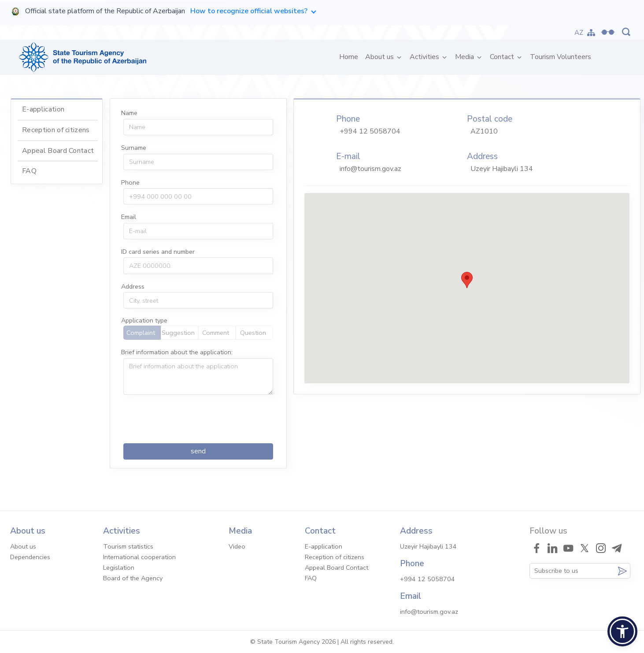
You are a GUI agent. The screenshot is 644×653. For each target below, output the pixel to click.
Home (350, 57)
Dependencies (30, 557)
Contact (503, 57)
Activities (425, 57)
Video (237, 546)
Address (133, 286)
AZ (579, 33)
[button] (622, 631)
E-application (43, 109)
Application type (144, 320)
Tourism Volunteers (561, 57)
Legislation (119, 568)
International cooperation (139, 557)
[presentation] (190, 419)
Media (465, 57)
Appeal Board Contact (58, 151)
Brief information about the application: (177, 352)
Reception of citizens (56, 130)
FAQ (29, 171)
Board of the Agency (133, 578)
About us (380, 57)
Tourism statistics (128, 546)
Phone (130, 182)
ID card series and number (158, 252)
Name (129, 113)
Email (129, 217)
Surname (134, 148)
